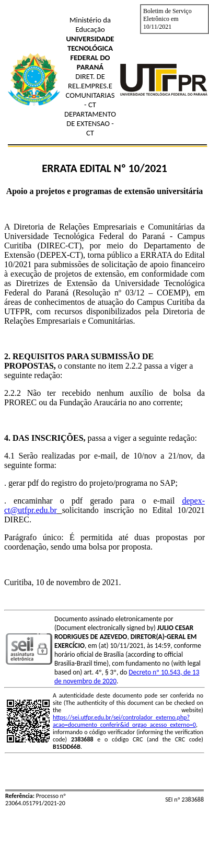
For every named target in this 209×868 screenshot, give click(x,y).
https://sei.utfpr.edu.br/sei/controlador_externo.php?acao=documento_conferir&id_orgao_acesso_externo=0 (124, 721)
